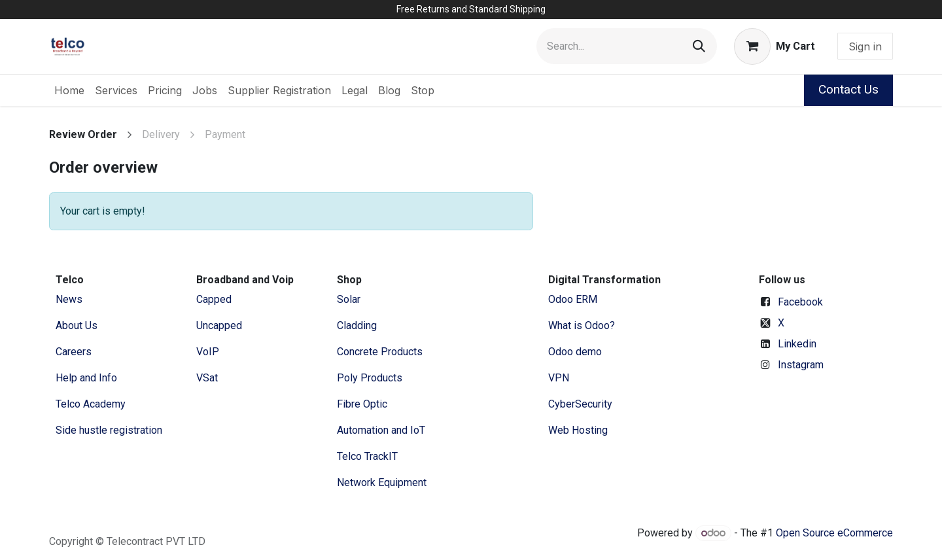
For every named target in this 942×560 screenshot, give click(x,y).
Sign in (865, 46)
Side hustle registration (109, 430)
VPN (559, 378)
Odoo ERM (574, 299)
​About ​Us (77, 325)
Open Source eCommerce (834, 533)
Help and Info (86, 378)
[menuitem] (69, 90)
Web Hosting (578, 430)
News (69, 299)
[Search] (699, 46)
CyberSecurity (580, 404)
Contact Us (848, 89)
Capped (215, 299)
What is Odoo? (582, 325)
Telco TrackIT (367, 456)
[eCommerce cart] (775, 46)
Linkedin (797, 344)
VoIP (208, 352)
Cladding (357, 325)
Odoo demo (575, 352)
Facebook (800, 302)
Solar (349, 299)
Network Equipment (382, 482)
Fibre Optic (362, 404)
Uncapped (220, 325)
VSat (207, 378)
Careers (74, 352)
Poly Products (370, 378)
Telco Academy (91, 404)
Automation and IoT (381, 430)
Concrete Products (380, 352)
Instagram (801, 365)
